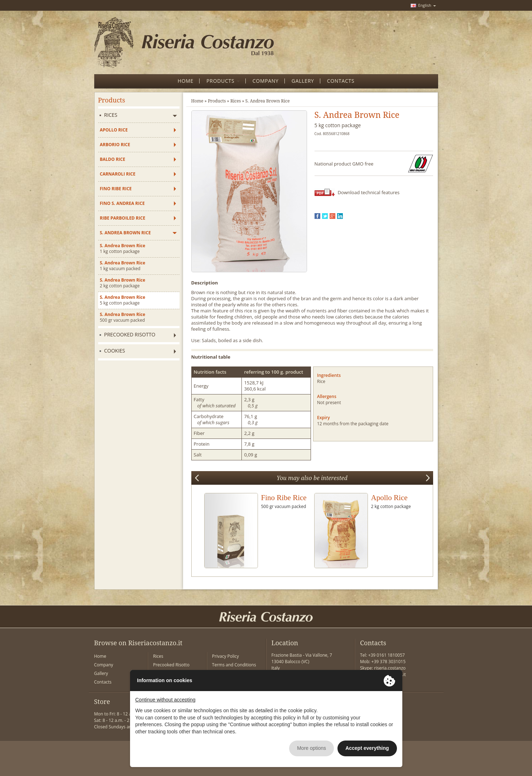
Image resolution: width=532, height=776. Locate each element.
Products (217, 101)
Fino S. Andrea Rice (122, 203)
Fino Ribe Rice (116, 189)
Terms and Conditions (234, 665)
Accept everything (367, 748)
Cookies (115, 351)
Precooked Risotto (130, 334)
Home (197, 101)
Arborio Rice (115, 145)
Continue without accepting (166, 700)
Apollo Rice (114, 130)
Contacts (103, 682)
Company (104, 665)
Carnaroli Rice (118, 174)
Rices (111, 115)
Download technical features (369, 192)
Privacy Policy (226, 656)
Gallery (101, 673)
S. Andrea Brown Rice (125, 233)
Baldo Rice (113, 159)
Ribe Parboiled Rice (123, 218)
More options (311, 748)
